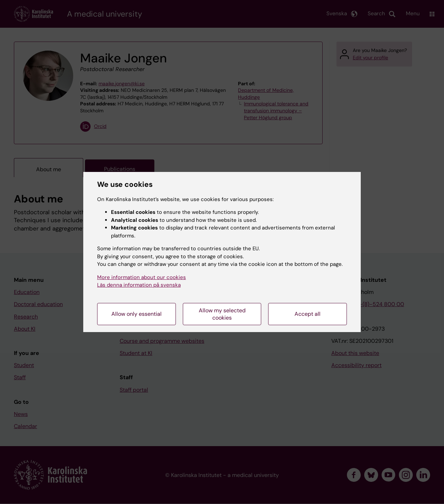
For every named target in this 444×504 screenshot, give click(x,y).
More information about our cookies (142, 277)
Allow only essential (136, 314)
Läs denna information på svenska (139, 285)
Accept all (308, 314)
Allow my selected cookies (222, 314)
